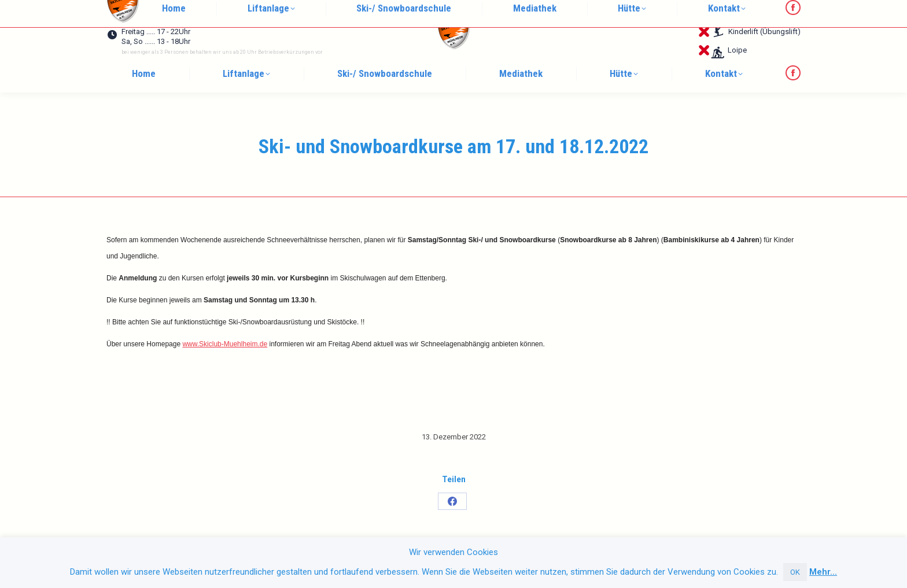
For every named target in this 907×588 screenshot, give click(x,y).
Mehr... (823, 572)
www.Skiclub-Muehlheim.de (225, 344)
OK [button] (795, 572)
